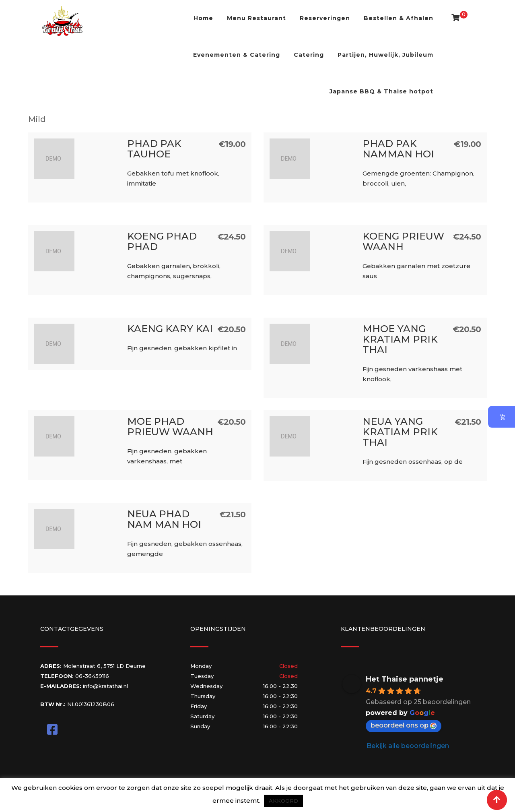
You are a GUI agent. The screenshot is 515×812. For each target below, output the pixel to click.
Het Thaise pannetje (405, 679)
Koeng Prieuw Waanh (403, 241)
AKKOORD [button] (283, 801)
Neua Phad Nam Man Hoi (164, 519)
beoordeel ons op (404, 725)
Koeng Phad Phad (162, 241)
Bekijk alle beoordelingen (408, 746)
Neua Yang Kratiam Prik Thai (400, 432)
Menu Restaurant (256, 18)
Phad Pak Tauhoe (154, 149)
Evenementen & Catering (237, 55)
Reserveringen (325, 18)
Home (203, 18)
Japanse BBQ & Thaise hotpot (381, 91)
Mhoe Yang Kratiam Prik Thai (400, 339)
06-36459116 (92, 676)
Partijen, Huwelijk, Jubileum (385, 55)
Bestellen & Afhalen (399, 18)
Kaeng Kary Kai (170, 329)
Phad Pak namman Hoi (398, 149)
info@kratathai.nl (105, 686)
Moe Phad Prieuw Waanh (170, 427)
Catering (309, 55)
